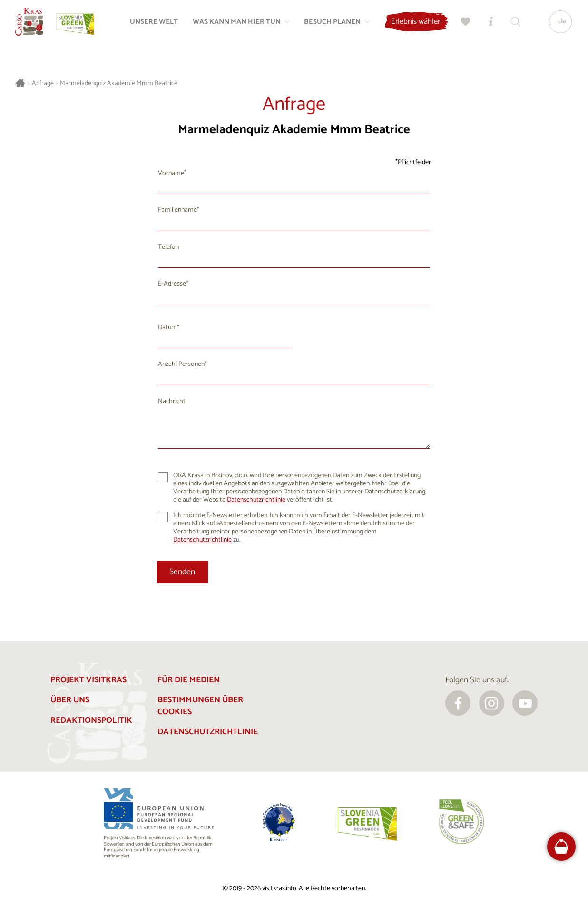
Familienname (177, 210)
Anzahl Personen (181, 364)
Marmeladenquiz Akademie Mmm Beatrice (119, 84)
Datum (167, 328)
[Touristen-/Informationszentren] (487, 27)
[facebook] (458, 703)
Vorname (171, 173)
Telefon (168, 247)
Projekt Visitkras (88, 680)
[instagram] (492, 703)
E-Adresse (172, 284)
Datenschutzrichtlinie (256, 500)
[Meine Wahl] (462, 27)
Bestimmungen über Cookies (200, 706)
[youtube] (525, 703)
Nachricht (172, 401)
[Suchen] (511, 27)
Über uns (70, 700)
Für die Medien (189, 680)
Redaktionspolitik (91, 721)
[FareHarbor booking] (561, 847)
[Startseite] (34, 27)
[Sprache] (556, 27)
